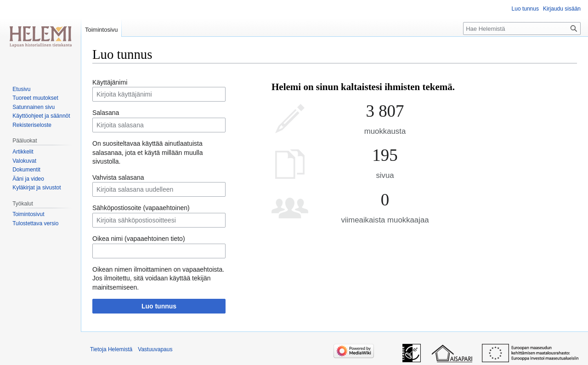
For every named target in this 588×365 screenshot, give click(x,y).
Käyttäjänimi (110, 82)
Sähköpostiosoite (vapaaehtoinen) (141, 208)
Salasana (106, 113)
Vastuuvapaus (155, 349)
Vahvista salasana (118, 177)
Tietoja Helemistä (111, 349)
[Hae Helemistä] (522, 29)
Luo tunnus (159, 306)
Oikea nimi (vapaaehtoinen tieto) (139, 239)
